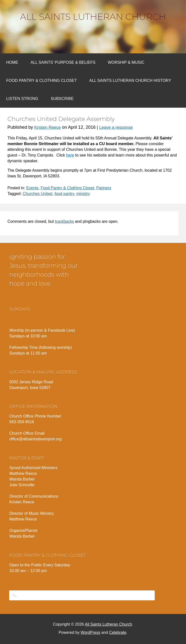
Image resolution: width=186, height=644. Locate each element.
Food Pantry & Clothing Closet (42, 80)
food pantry (64, 194)
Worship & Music (126, 62)
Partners (104, 188)
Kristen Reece (48, 127)
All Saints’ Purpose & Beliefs (63, 62)
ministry (83, 194)
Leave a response (116, 127)
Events (32, 188)
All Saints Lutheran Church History (130, 80)
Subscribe (62, 99)
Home (12, 62)
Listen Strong (22, 99)
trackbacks (64, 221)
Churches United (37, 194)
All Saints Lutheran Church (93, 17)
